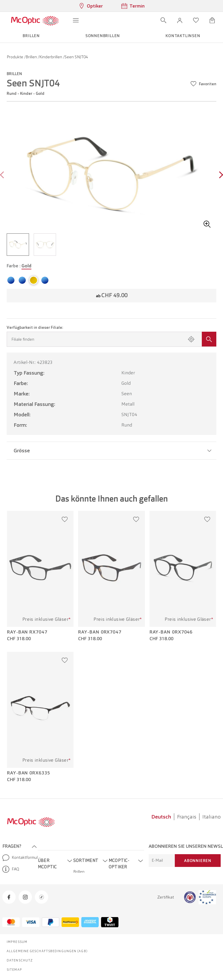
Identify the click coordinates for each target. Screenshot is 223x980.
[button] (180, 20)
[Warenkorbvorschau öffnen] (212, 20)
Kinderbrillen (51, 57)
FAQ (11, 869)
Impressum (17, 942)
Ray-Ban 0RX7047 (100, 632)
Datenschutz (20, 960)
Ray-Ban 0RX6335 (29, 773)
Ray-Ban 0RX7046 (171, 632)
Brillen (32, 57)
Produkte (15, 57)
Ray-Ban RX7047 (27, 632)
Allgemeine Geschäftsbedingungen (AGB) (47, 951)
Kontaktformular (18, 858)
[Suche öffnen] (163, 20)
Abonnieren (198, 861)
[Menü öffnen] (76, 20)
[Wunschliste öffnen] (196, 20)
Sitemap (14, 970)
